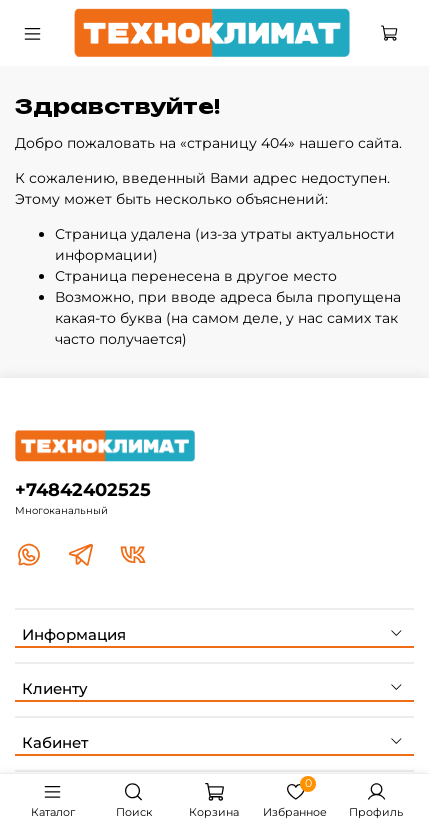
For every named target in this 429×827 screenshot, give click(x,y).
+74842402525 (83, 489)
